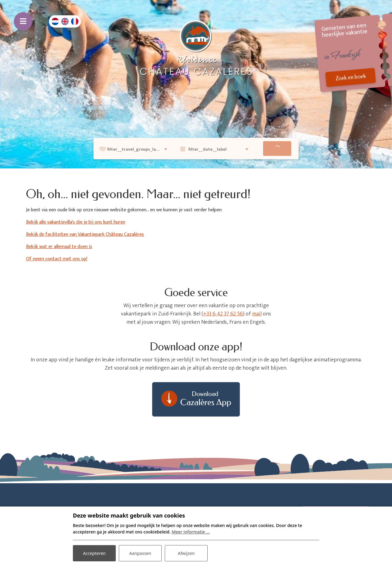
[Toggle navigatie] (23, 21)
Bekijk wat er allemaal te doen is (59, 247)
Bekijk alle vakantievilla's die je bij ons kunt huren (76, 222)
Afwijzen (186, 553)
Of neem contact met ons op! (57, 259)
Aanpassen (140, 553)
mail (257, 314)
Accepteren (94, 553)
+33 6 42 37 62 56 (223, 314)
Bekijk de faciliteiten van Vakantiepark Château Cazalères (85, 234)
